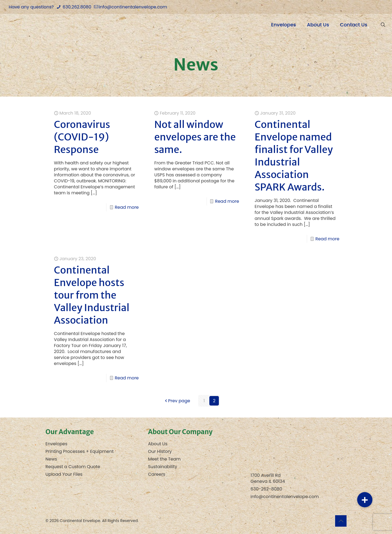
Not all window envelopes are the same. (195, 137)
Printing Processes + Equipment (80, 451)
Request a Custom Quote (73, 467)
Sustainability (163, 467)
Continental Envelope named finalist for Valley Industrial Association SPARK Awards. (294, 156)
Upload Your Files (64, 474)
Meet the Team (164, 459)
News (51, 459)
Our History (160, 451)
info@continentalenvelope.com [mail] (133, 7)
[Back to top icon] (341, 521)
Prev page (177, 401)
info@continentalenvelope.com (285, 497)
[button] (365, 500)
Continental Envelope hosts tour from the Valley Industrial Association (92, 295)
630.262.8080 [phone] (76, 7)
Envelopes (56, 444)
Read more (127, 207)
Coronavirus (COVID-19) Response (82, 137)
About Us (158, 444)
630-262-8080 (266, 489)
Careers (157, 474)
